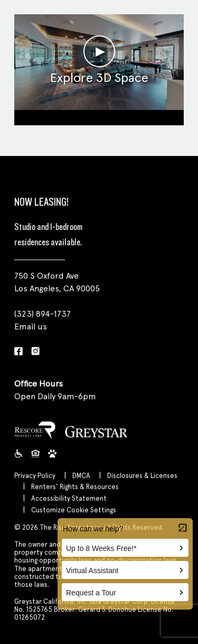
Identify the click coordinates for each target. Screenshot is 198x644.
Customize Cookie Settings (74, 510)
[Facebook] (18, 352)
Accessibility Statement (69, 498)
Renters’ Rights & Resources (75, 487)
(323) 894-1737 (43, 314)
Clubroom (99, 116)
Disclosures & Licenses (142, 476)
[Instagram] (35, 352)
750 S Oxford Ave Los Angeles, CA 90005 (57, 282)
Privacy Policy (35, 476)
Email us (31, 326)
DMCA (81, 476)
